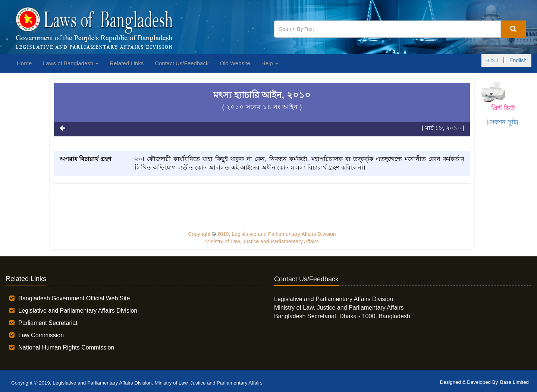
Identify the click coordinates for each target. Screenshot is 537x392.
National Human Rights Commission (66, 347)
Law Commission (41, 335)
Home (24, 63)
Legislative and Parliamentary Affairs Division (78, 311)
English (518, 60)
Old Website (235, 63)
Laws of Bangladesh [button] (71, 63)
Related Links (127, 63)
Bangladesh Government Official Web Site (74, 298)
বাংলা (492, 60)
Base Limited (514, 382)
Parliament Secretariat (48, 323)
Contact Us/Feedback (182, 63)
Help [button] (270, 63)
